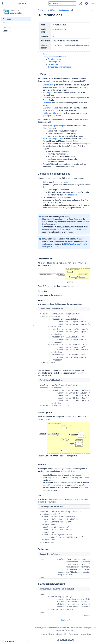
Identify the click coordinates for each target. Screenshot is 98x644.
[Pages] (16, 19)
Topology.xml (48, 92)
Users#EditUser (71, 195)
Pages (40, 10)
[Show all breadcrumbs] (46, 10)
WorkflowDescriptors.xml (53, 139)
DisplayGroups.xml (50, 108)
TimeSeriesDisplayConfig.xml (60, 67)
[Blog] (16, 23)
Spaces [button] (21, 3)
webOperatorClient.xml (52, 113)
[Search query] (62, 3)
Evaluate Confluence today (65, 630)
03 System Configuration (60, 10)
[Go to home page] (11, 3)
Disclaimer (65, 620)
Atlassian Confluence (55, 634)
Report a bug (73, 634)
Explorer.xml (53, 64)
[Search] (50, 3)
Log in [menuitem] (93, 3)
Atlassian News (86, 634)
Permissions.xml (55, 59)
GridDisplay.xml (49, 98)
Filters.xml (47, 103)
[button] (3, 3)
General (46, 54)
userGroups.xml (54, 62)
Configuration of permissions (54, 57)
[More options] (92, 10)
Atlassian (65, 640)
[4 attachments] (72, 10)
